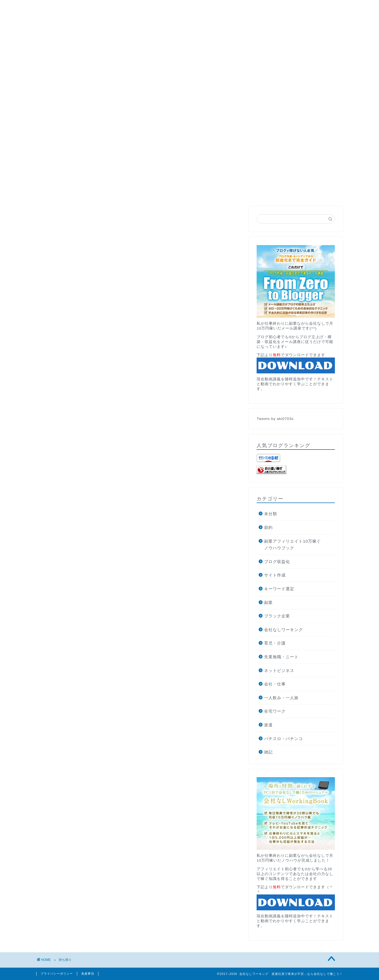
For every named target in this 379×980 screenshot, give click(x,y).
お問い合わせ (159, 62)
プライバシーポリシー (57, 974)
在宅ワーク (275, 711)
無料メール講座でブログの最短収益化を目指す (189, 172)
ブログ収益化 (277, 562)
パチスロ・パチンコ (284, 739)
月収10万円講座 (117, 62)
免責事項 (88, 974)
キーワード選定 (279, 589)
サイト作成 (275, 575)
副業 (268, 602)
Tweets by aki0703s (275, 419)
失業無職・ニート (281, 657)
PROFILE (79, 62)
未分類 (271, 514)
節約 (268, 527)
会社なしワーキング (284, 630)
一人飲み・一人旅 (281, 698)
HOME (50, 62)
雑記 (268, 752)
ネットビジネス (279, 671)
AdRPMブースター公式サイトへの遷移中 (226, 62)
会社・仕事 (275, 684)
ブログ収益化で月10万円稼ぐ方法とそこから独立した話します (104, 74)
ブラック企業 (277, 616)
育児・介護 (275, 643)
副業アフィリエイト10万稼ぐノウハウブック (293, 545)
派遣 (268, 725)
